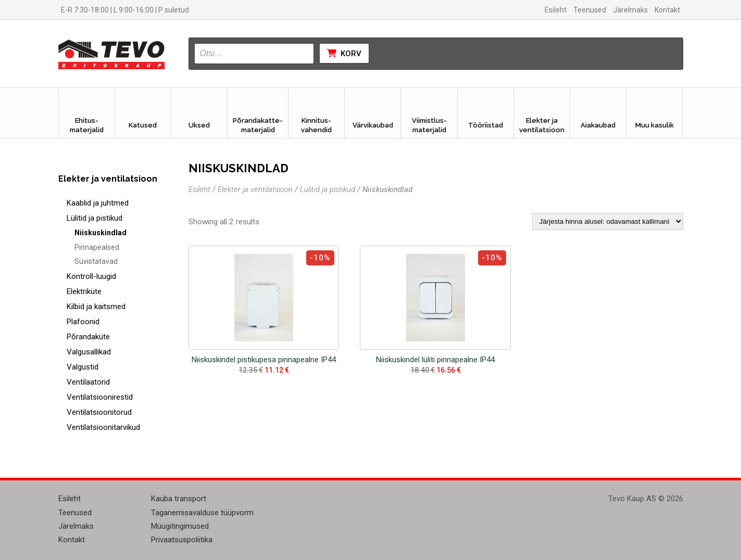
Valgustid (83, 367)
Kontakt (667, 10)
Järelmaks (630, 10)
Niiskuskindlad (101, 233)
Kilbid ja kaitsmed (96, 307)
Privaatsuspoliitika (182, 540)
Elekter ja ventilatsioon (255, 189)
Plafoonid (83, 322)
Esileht (556, 10)
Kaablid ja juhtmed (98, 203)
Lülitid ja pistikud (95, 218)
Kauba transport (179, 499)
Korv (344, 54)
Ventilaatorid (88, 382)
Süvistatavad (96, 261)
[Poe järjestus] (608, 221)
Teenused (590, 10)
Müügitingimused (180, 526)
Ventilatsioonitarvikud (103, 427)
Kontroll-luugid (91, 276)
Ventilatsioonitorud (99, 412)
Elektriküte (84, 291)
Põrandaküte (88, 337)
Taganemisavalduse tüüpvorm (202, 513)
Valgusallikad (89, 352)
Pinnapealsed (97, 247)
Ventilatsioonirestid (100, 397)
